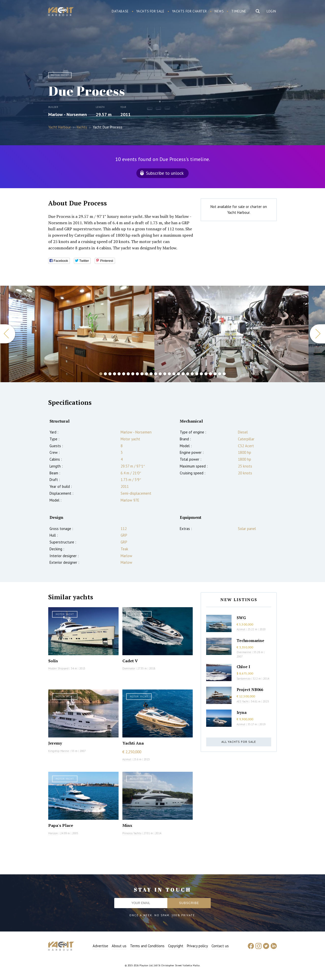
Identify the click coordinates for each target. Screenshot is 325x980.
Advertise (100, 946)
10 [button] (142, 374)
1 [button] (101, 374)
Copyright (176, 946)
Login (271, 11)
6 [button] (124, 374)
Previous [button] (8, 334)
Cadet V (130, 661)
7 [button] (128, 374)
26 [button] (215, 374)
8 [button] (133, 374)
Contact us (220, 946)
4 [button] (115, 374)
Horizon (53, 833)
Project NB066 (250, 689)
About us (119, 946)
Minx (127, 825)
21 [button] (192, 374)
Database (120, 11)
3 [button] (110, 374)
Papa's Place (61, 825)
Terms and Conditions (147, 946)
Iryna (242, 712)
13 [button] (156, 374)
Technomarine (250, 640)
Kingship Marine (59, 751)
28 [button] (224, 374)
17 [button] (174, 374)
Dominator (129, 668)
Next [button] (317, 334)
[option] (232, 334)
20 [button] (188, 374)
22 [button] (197, 374)
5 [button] (119, 374)
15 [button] (165, 374)
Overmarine (244, 652)
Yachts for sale (150, 11)
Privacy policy (197, 946)
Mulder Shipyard (58, 668)
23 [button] (201, 374)
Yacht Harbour (61, 12)
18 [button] (178, 374)
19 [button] (183, 374)
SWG (241, 618)
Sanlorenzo (243, 679)
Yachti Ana (133, 743)
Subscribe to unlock (165, 173)
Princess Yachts (132, 833)
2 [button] (105, 374)
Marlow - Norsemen (68, 114)
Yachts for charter (190, 11)
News (219, 11)
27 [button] (220, 374)
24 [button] (206, 374)
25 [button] (210, 374)
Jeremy (55, 743)
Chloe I (243, 667)
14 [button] (160, 374)
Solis (53, 661)
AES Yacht (243, 701)
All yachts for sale (239, 742)
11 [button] (147, 374)
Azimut (127, 759)
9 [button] (137, 374)
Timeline (239, 11)
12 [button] (151, 374)
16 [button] (169, 374)
